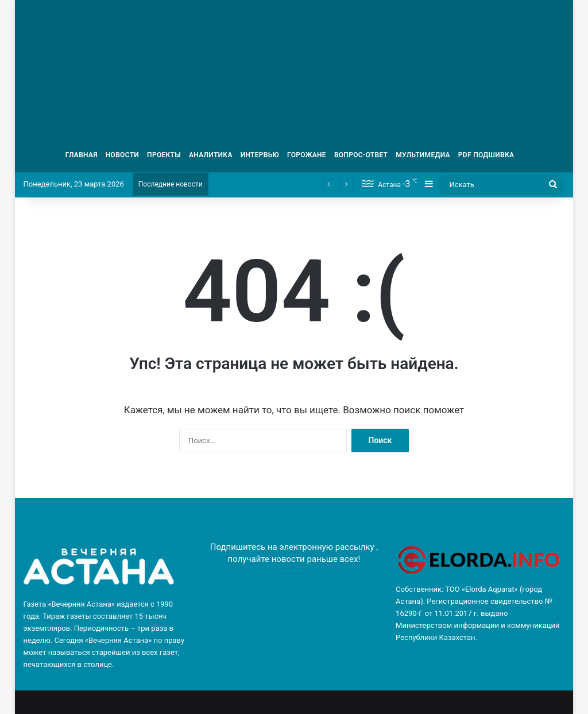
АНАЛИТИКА (211, 155)
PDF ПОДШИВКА (486, 155)
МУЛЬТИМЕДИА (423, 155)
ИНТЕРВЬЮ (260, 155)
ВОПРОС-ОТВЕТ (361, 155)
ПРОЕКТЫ (164, 155)
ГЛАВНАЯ (82, 155)
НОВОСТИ (122, 155)
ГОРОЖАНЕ (307, 155)
